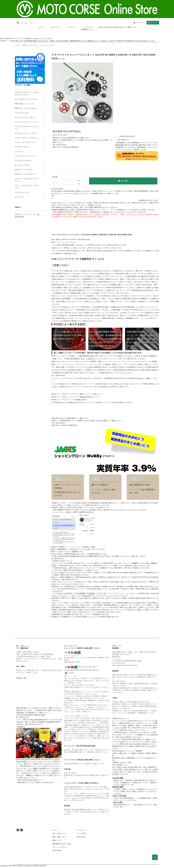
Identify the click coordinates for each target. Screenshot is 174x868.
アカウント (140, 22)
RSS (54, 851)
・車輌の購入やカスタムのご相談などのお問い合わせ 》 (36, 782)
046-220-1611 (62, 145)
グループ (73, 27)
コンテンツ (89, 27)
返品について (57, 840)
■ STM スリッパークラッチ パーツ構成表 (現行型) (69, 400)
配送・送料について (59, 837)
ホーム (41, 27)
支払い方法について (59, 833)
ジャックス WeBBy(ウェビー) (120, 210)
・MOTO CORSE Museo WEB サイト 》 (30, 780)
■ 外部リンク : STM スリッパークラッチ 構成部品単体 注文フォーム (75, 397)
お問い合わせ (81, 837)
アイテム (152, 23)
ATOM (59, 851)
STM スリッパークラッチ (30, 45)
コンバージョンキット (48, 45)
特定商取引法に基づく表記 (148, 200)
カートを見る (81, 833)
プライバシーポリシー (60, 847)
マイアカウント (82, 830)
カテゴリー (56, 27)
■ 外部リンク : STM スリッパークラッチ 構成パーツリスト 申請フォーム (77, 394)
